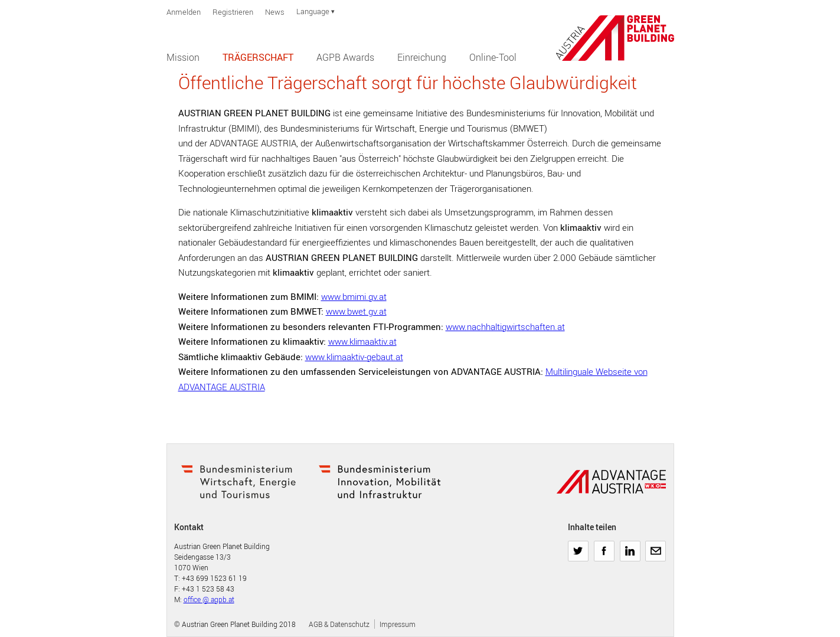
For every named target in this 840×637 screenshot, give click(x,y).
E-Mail (655, 547)
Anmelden (184, 12)
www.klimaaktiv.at (362, 341)
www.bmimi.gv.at (354, 296)
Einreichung (422, 57)
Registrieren (233, 12)
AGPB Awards (345, 57)
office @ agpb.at (209, 599)
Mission (183, 57)
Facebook (604, 547)
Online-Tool (493, 57)
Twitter (578, 547)
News (275, 12)
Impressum (398, 624)
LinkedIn (630, 547)
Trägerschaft (258, 57)
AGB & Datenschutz (339, 624)
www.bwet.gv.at (356, 311)
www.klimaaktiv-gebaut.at (354, 357)
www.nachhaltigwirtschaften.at (505, 326)
